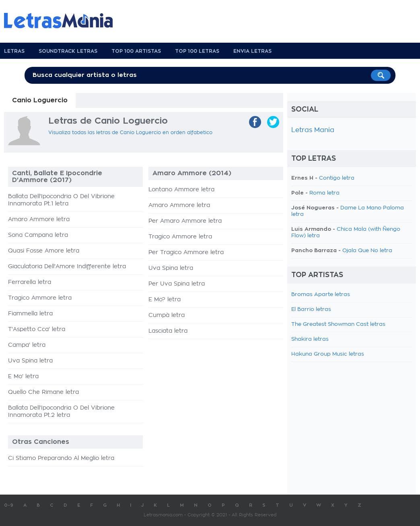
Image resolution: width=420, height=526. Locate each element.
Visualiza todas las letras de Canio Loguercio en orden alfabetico (130, 133)
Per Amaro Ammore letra (185, 221)
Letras (14, 51)
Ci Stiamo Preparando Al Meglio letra (61, 458)
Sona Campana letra (38, 235)
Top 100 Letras (197, 51)
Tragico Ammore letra (40, 298)
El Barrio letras (311, 310)
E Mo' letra (23, 377)
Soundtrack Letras (68, 51)
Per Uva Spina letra (177, 284)
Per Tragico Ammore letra (186, 253)
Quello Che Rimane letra (43, 392)
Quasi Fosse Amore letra (44, 251)
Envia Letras (252, 51)
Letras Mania (313, 130)
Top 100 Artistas (136, 51)
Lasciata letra (168, 331)
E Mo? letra (165, 300)
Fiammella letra (30, 314)
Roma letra (324, 193)
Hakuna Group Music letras (328, 354)
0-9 (9, 505)
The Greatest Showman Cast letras (338, 324)
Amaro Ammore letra (39, 220)
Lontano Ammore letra (181, 190)
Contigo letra (337, 178)
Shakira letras (310, 339)
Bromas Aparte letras (321, 295)
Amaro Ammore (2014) (192, 173)
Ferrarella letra (30, 282)
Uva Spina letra (30, 361)
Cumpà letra (167, 315)
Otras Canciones (41, 442)
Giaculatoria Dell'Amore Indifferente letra (67, 267)
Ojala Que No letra (367, 251)
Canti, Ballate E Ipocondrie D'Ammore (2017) (57, 177)
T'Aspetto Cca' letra (37, 329)
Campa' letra (27, 345)
